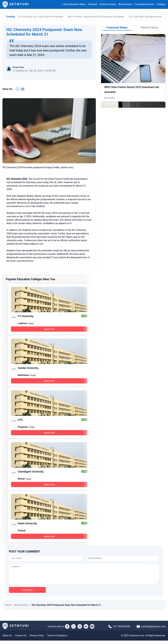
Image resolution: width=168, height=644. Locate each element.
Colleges (161, 4)
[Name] (46, 558)
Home (8, 608)
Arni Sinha (110, 98)
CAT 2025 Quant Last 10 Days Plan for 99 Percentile (41, 17)
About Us (7, 639)
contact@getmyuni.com (153, 630)
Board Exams (125, 4)
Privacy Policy (37, 639)
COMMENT (27, 593)
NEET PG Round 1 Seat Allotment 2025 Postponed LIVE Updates (96, 17)
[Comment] (84, 576)
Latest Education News (74, 4)
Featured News (117, 28)
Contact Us (21, 639)
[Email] (122, 558)
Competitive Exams (144, 4)
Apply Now (49, 329)
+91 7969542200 (122, 630)
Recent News (149, 28)
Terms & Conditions (57, 639)
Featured (93, 4)
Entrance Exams (108, 4)
